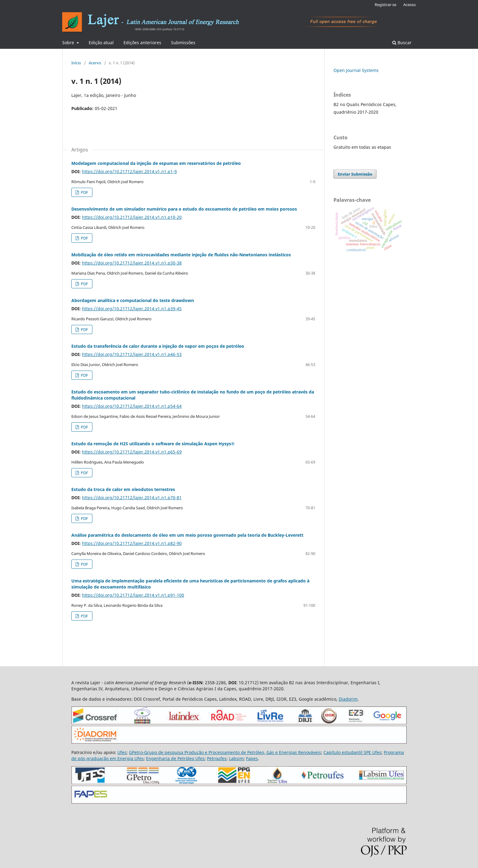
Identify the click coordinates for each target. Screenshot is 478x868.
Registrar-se (385, 5)
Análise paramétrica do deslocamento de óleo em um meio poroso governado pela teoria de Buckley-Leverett (187, 535)
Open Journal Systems (356, 70)
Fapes (252, 758)
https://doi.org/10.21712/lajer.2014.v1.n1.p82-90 (132, 543)
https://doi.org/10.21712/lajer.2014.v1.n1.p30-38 (132, 263)
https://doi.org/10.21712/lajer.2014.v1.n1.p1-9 (129, 171)
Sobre (69, 43)
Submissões (183, 43)
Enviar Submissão (355, 174)
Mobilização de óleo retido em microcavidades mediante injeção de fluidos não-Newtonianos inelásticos (181, 255)
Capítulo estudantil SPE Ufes (352, 752)
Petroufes (217, 758)
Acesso (410, 5)
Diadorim (348, 699)
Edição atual (101, 43)
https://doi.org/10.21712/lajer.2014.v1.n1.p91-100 (133, 595)
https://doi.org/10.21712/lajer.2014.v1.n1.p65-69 (132, 452)
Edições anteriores (142, 43)
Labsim (236, 758)
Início (76, 63)
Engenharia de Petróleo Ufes (175, 758)
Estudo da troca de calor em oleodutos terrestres (123, 489)
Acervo (95, 63)
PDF (84, 192)
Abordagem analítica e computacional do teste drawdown (133, 300)
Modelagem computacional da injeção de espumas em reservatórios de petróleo (156, 163)
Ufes (122, 752)
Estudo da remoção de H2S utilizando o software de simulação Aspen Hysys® (153, 444)
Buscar (402, 43)
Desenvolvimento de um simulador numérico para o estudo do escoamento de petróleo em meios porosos (184, 209)
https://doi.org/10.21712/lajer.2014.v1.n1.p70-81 (132, 498)
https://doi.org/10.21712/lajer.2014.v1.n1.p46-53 (132, 354)
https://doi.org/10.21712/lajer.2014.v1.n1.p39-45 (132, 309)
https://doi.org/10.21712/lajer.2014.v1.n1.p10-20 (132, 217)
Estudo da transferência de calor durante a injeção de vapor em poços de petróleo (158, 346)
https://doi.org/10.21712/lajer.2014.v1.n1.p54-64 (132, 406)
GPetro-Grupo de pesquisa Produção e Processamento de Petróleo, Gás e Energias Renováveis (225, 752)
